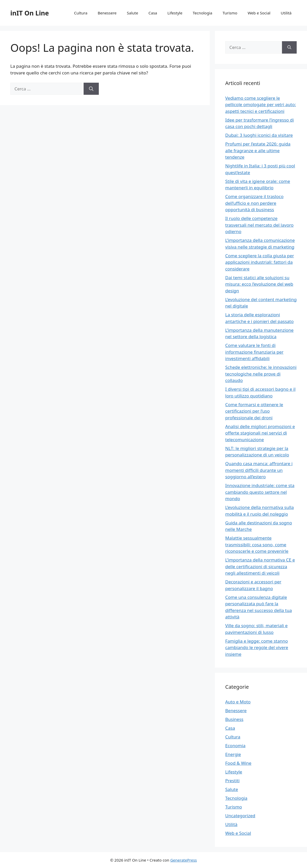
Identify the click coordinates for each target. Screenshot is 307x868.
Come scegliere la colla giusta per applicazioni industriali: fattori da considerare (260, 262)
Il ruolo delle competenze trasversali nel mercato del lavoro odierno (259, 225)
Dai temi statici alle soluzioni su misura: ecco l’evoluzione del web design (259, 284)
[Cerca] (91, 89)
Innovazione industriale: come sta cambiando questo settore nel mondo (260, 492)
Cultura (81, 13)
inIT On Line (30, 13)
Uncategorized (240, 816)
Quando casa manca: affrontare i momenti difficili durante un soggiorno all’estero (259, 470)
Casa (153, 13)
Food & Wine (238, 763)
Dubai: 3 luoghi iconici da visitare (259, 135)
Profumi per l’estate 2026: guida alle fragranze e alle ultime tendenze (258, 150)
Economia (235, 746)
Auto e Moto (238, 702)
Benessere (107, 13)
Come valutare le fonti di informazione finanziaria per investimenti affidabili (254, 352)
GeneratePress (184, 860)
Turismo (230, 13)
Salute (133, 13)
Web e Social (259, 13)
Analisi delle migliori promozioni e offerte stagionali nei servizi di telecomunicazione (260, 433)
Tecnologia (203, 13)
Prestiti (232, 781)
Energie (233, 754)
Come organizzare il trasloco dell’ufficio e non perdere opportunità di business (254, 203)
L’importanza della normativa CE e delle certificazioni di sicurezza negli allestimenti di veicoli (260, 566)
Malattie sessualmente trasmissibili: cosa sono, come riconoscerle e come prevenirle (257, 544)
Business (234, 719)
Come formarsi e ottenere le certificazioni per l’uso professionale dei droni (254, 411)
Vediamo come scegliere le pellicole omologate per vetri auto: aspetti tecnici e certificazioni (261, 105)
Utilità (286, 13)
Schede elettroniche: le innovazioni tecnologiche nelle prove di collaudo (261, 374)
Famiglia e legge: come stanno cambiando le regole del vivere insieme (257, 648)
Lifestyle (175, 13)
